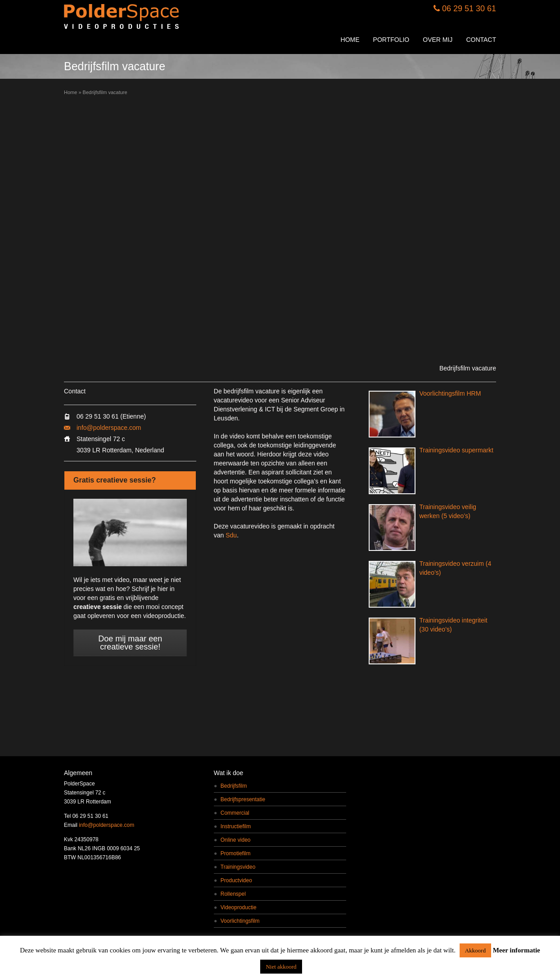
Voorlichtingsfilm (240, 921)
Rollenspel (233, 894)
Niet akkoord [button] (281, 967)
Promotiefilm (236, 853)
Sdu (231, 535)
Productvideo (236, 880)
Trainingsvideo (238, 867)
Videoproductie (239, 907)
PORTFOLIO (391, 40)
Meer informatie (517, 950)
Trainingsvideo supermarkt (456, 450)
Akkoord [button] (475, 950)
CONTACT (481, 40)
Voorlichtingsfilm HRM (450, 393)
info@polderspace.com (109, 428)
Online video (236, 840)
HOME (350, 40)
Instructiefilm (236, 826)
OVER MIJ (438, 40)
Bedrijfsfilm (234, 786)
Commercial (235, 813)
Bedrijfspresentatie (243, 799)
